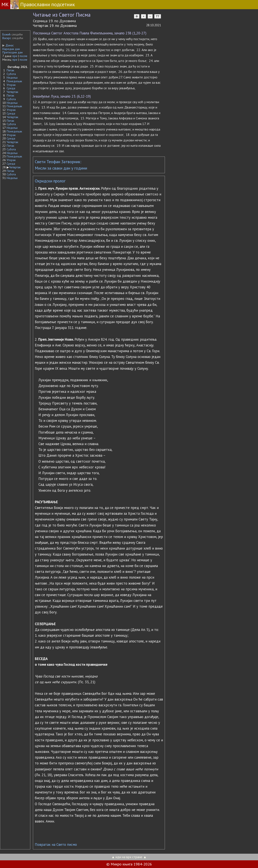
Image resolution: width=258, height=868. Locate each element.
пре (15, 56)
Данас (8, 45)
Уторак (11, 85)
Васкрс (7, 38)
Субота (11, 74)
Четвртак (12, 92)
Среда (11, 88)
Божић (7, 34)
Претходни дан (12, 52)
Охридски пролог (50, 181)
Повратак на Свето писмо (56, 845)
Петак (10, 70)
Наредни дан (11, 49)
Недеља (12, 78)
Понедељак (14, 81)
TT (158, 16)
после (23, 56)
